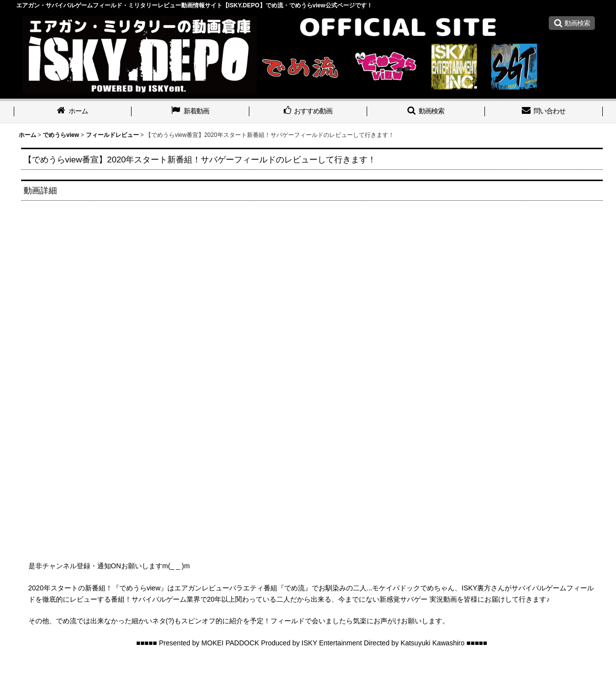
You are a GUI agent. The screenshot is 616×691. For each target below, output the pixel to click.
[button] (572, 23)
